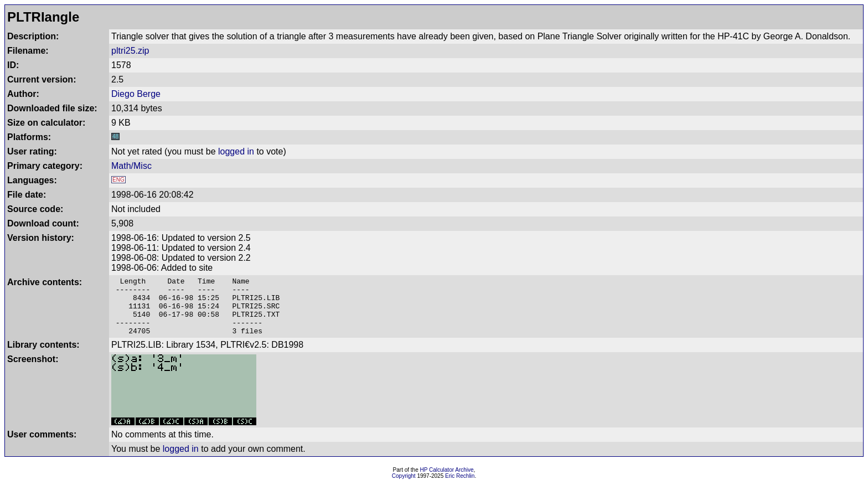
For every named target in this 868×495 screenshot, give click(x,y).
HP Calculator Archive (447, 481)
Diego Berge (136, 94)
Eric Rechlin (460, 488)
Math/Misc (131, 166)
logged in (236, 151)
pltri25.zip (130, 51)
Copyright (404, 488)
